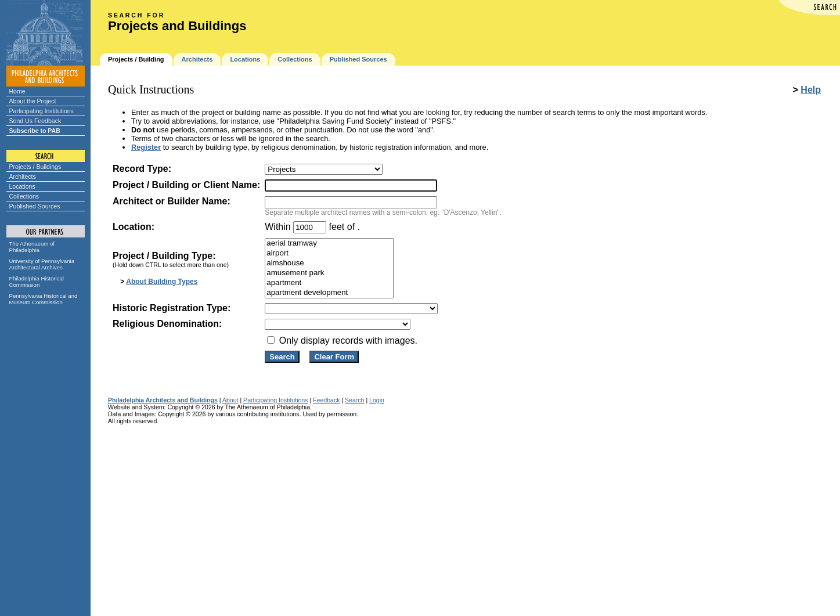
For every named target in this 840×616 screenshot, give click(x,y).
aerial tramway (329, 244)
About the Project (33, 101)
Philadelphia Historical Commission (37, 282)
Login (377, 400)
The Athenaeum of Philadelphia (32, 247)
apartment (329, 283)
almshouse (329, 263)
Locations (22, 186)
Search (354, 400)
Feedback (326, 400)
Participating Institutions (42, 111)
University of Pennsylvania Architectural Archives (42, 264)
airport (329, 253)
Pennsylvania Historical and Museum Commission (44, 299)
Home (17, 91)
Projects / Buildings (35, 167)
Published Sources (35, 206)
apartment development (329, 293)
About (230, 400)
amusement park (329, 273)
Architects (23, 176)
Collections (24, 196)
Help (811, 90)
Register (146, 147)
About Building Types (162, 282)
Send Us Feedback (35, 121)
